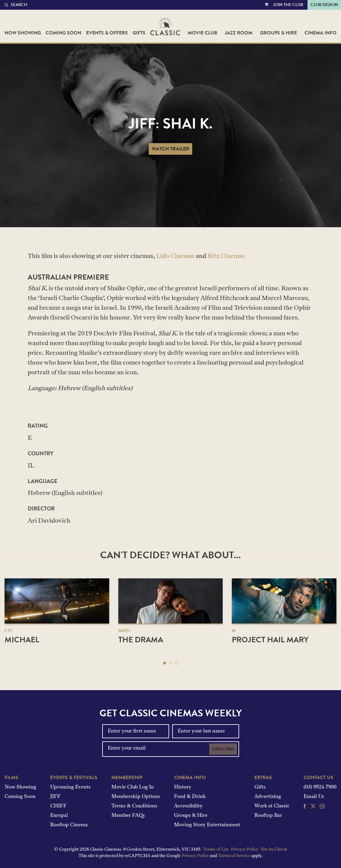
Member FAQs (128, 816)
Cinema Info (320, 33)
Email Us (314, 797)
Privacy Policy (245, 850)
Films (11, 778)
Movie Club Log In (133, 787)
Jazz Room (239, 33)
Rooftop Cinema (69, 825)
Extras (263, 778)
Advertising (268, 797)
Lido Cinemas (176, 256)
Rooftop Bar (268, 816)
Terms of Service (234, 856)
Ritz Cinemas (226, 256)
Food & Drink (190, 797)
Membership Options (136, 797)
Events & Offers (107, 33)
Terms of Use (216, 850)
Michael (22, 640)
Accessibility (188, 806)
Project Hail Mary (270, 640)
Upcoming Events (70, 787)
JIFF (55, 797)
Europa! (59, 816)
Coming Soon (63, 33)
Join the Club (288, 5)
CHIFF (58, 806)
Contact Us (318, 778)
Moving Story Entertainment (207, 825)
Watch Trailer (170, 149)
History (183, 787)
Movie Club (202, 33)
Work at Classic (272, 806)
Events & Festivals (74, 778)
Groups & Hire (278, 33)
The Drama (141, 640)
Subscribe (223, 749)
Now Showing (23, 33)
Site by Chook (274, 850)
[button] (165, 663)
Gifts (139, 33)
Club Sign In (324, 5)
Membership (127, 778)
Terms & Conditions (134, 806)
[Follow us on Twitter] (313, 807)
